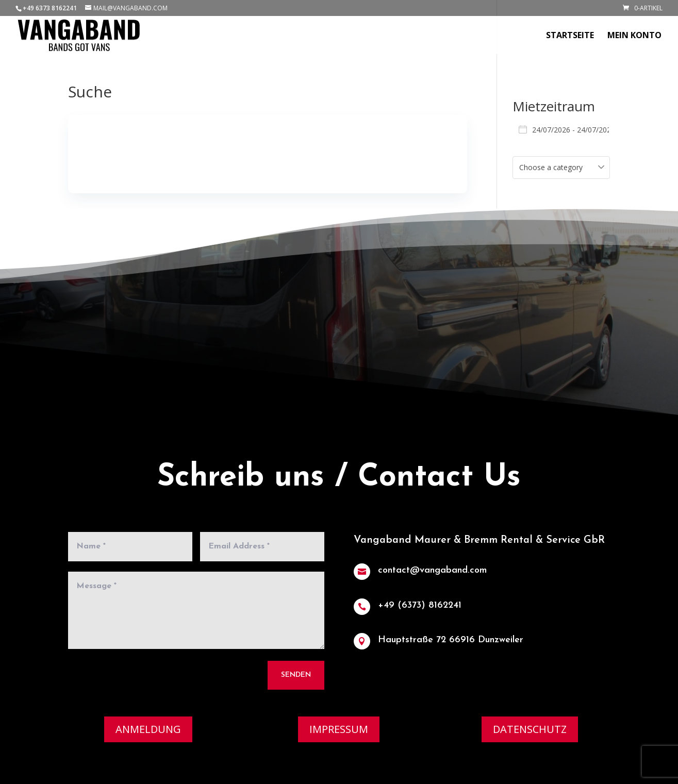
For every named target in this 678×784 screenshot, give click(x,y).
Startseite (570, 36)
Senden (294, 672)
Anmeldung (148, 729)
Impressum (339, 729)
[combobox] (561, 168)
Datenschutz (530, 729)
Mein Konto (634, 36)
